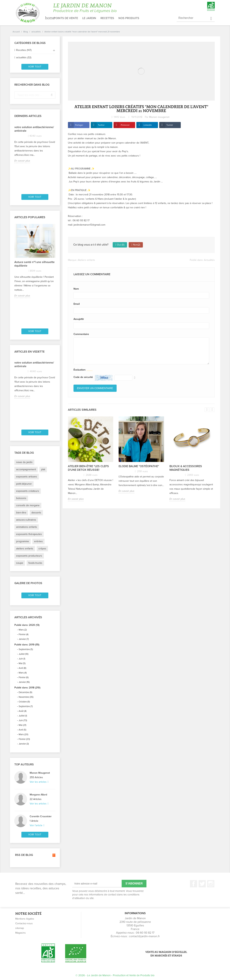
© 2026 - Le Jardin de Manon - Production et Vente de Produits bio (115, 975)
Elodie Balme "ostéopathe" (139, 466)
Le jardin (89, 18)
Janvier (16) (24, 682)
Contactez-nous (24, 923)
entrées (38, 541)
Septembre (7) (26, 706)
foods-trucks (35, 563)
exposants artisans (27, 477)
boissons (21, 498)
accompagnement (26, 469)
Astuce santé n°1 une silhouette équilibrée (34, 264)
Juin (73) (23, 720)
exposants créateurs (28, 491)
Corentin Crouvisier (41, 816)
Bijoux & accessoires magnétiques (186, 468)
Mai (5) (22, 663)
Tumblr (170, 125)
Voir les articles (38, 782)
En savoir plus (22, 161)
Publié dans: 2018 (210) (27, 688)
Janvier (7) (24, 639)
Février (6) (24, 677)
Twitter (101, 125)
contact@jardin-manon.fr (144, 936)
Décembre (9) (25, 692)
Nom (76, 289)
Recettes (107, 18)
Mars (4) (23, 673)
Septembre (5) (26, 649)
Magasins (20, 933)
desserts (36, 513)
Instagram (211, 884)
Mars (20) (23, 734)
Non (136, 245)
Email (77, 304)
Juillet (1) (23, 716)
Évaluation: (80, 370)
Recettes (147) (24, 50)
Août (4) (23, 711)
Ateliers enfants (86, 260)
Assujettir (79, 319)
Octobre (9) (24, 702)
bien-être (21, 513)
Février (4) (24, 634)
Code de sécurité (83, 377)
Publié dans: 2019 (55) (27, 645)
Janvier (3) (24, 744)
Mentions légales (25, 919)
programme (23, 541)
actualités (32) (24, 57)
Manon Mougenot (40, 773)
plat (43, 469)
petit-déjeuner (24, 484)
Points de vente (66, 18)
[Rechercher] (196, 18)
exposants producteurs (29, 556)
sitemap (20, 928)
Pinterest (125, 125)
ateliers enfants (25, 549)
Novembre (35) (26, 697)
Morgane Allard (38, 795)
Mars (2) (23, 630)
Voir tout (35, 67)
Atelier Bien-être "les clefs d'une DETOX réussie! (88, 468)
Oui (120, 245)
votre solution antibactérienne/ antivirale (34, 129)
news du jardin (24, 462)
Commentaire (81, 334)
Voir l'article (36, 825)
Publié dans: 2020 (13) (27, 625)
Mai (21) (22, 725)
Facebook (194, 884)
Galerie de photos (28, 583)
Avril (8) (22, 668)
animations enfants (27, 527)
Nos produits (129, 18)
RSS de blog (35, 855)
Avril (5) (22, 730)
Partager (79, 125)
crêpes (42, 549)
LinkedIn (148, 125)
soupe (20, 563)
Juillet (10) (24, 654)
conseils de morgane (28, 505)
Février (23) (24, 739)
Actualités (209, 260)
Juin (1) (22, 659)
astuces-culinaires (26, 520)
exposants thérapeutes (29, 534)
